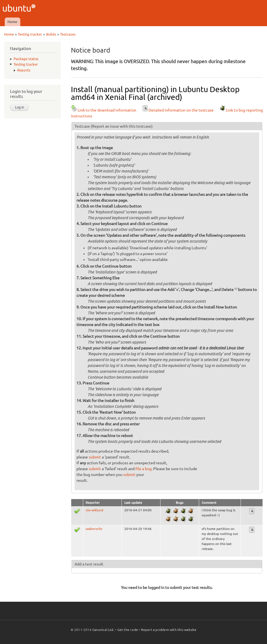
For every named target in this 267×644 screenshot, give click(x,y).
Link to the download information (104, 110)
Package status (26, 59)
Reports (24, 70)
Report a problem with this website (169, 630)
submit (95, 457)
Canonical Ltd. (103, 630)
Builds (51, 34)
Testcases (68, 34)
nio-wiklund (94, 510)
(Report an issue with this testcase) (122, 126)
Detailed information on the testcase (178, 110)
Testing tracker (30, 34)
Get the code (128, 630)
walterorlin (94, 529)
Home (12, 22)
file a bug (144, 469)
